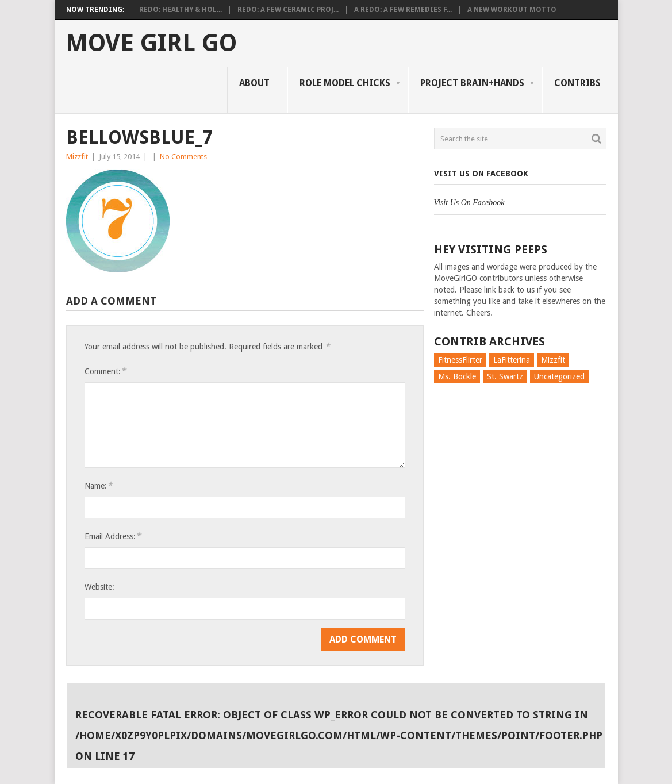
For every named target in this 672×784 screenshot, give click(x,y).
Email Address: (113, 536)
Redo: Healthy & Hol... (181, 10)
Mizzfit (77, 157)
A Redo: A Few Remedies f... (403, 10)
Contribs (577, 83)
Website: (99, 587)
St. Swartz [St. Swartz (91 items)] (505, 376)
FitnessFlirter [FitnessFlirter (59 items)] (460, 360)
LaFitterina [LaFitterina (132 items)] (512, 360)
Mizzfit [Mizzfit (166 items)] (553, 360)
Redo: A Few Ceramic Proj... (288, 10)
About (254, 83)
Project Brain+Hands (472, 83)
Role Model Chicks (345, 83)
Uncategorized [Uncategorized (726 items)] (559, 376)
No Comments (183, 157)
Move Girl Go (151, 43)
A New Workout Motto (512, 10)
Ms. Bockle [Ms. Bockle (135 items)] (457, 376)
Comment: (105, 371)
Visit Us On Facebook (481, 174)
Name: (98, 485)
